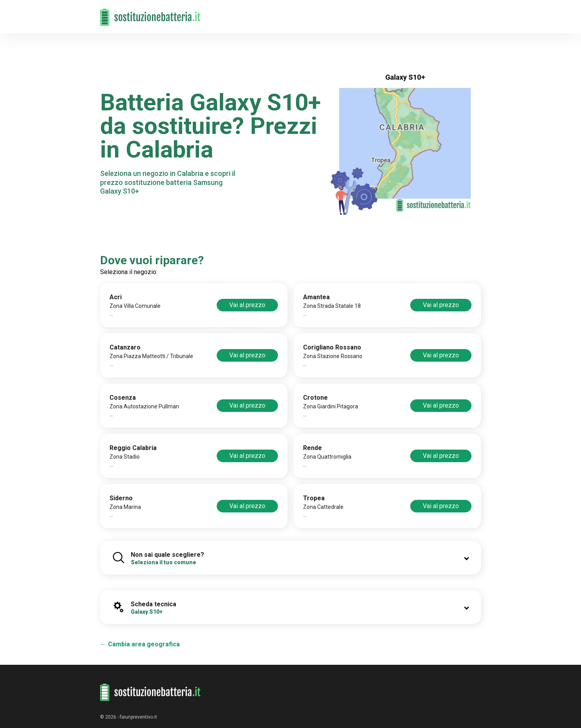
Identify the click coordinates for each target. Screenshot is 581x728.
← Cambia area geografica (140, 644)
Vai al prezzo (247, 305)
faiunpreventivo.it (138, 717)
